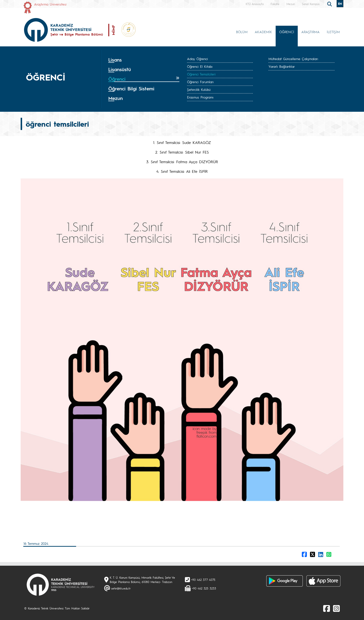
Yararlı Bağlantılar (282, 66)
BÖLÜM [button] (242, 32)
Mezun (291, 4)
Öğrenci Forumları (200, 82)
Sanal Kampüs (311, 4)
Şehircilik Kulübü (199, 89)
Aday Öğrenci (197, 59)
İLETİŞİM (333, 32)
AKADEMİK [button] (263, 32)
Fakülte (275, 4)
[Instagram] (336, 608)
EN (340, 4)
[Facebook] (327, 608)
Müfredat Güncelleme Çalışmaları (293, 59)
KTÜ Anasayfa (255, 4)
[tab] (144, 60)
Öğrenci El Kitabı (200, 66)
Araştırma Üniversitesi (50, 4)
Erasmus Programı (200, 97)
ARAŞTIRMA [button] (310, 32)
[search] (330, 4)
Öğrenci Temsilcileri (201, 74)
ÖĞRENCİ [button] (287, 32)
